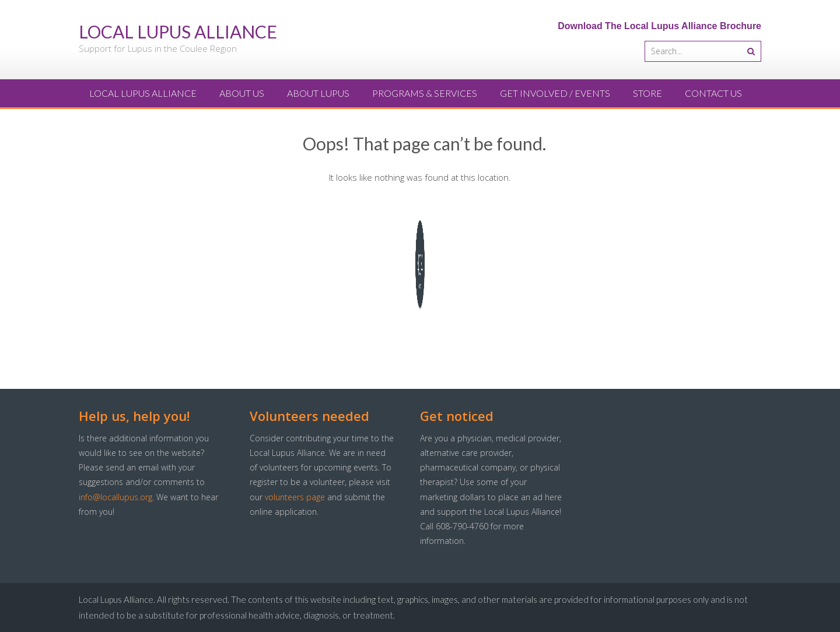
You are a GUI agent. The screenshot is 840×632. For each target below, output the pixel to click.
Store (647, 93)
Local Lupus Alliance (143, 93)
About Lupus (318, 93)
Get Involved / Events (555, 93)
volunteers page (295, 497)
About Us (242, 93)
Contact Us (713, 93)
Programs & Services (425, 93)
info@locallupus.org (116, 497)
